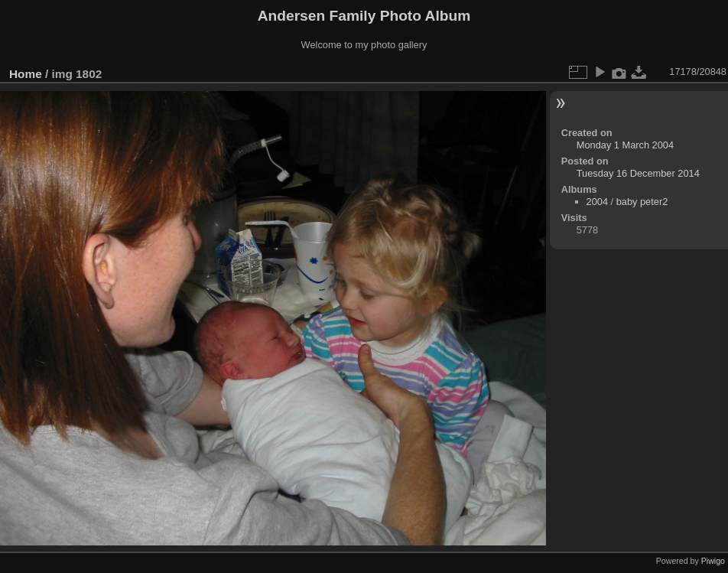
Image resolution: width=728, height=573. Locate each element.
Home (26, 74)
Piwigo (713, 561)
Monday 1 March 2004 (625, 145)
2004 (597, 202)
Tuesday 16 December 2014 (638, 173)
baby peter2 (642, 202)
